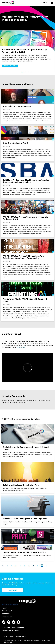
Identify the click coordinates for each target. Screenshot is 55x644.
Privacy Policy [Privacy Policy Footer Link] (7, 611)
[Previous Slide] (2, 38)
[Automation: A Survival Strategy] (28, 107)
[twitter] (14, 622)
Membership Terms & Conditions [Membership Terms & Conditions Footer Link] (13, 628)
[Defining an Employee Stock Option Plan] (28, 478)
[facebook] (18, 622)
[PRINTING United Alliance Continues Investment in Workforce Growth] (28, 218)
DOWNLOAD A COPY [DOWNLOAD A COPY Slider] (10, 66)
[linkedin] (9, 622)
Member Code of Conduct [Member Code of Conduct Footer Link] (11, 631)
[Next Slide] (53, 38)
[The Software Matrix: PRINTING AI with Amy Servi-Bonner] (28, 302)
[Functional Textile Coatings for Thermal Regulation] (28, 511)
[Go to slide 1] (22, 72)
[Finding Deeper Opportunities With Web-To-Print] (28, 545)
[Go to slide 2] (25, 72)
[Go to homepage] (28, 602)
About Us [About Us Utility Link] (44, 3)
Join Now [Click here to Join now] (13, 590)
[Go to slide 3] (28, 72)
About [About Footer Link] (4, 608)
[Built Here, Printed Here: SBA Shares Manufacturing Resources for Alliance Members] (28, 180)
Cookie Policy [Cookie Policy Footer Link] (7, 617)
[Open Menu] (52, 3)
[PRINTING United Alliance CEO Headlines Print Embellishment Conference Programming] (28, 260)
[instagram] (4, 622)
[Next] (46, 566)
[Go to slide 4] (31, 72)
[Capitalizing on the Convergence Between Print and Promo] (28, 442)
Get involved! (21, 347)
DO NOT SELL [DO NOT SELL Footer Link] (6, 614)
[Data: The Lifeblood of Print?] (28, 144)
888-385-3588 (8, 642)
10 (42, 566)
